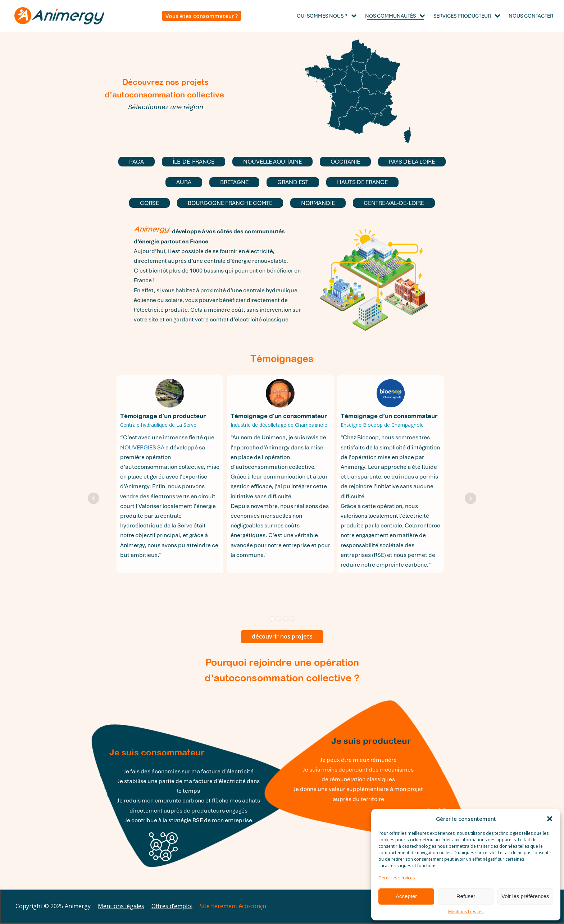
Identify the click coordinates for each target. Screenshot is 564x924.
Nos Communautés (390, 16)
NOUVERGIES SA (142, 447)
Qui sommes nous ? (322, 16)
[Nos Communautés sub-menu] (424, 16)
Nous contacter (531, 16)
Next (470, 498)
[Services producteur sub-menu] (499, 16)
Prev (94, 498)
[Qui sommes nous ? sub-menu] (355, 16)
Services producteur (462, 16)
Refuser (466, 896)
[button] (550, 819)
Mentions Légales (466, 912)
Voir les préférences (525, 896)
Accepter (406, 896)
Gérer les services (397, 878)
